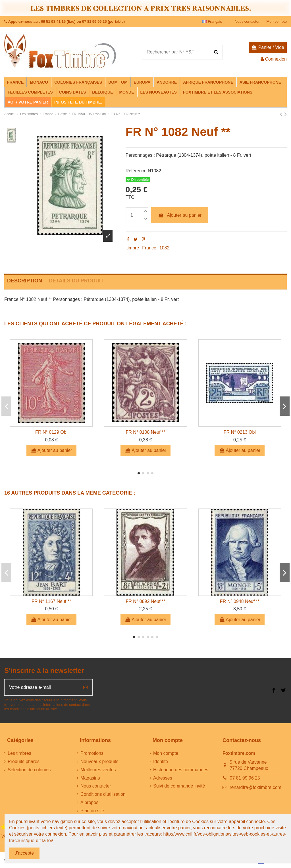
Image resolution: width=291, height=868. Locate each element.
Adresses (163, 778)
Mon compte (277, 21)
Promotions (92, 753)
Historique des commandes (181, 770)
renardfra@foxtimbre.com (255, 787)
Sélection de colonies (29, 770)
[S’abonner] (86, 687)
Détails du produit (76, 281)
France (149, 248)
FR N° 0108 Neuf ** (146, 432)
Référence (136, 171)
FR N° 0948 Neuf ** (240, 601)
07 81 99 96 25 (245, 778)
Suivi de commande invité (179, 786)
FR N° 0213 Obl (240, 432)
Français (215, 21)
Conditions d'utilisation (103, 794)
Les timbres (19, 753)
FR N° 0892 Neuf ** (146, 601)
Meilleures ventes (98, 770)
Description (25, 281)
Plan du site (92, 811)
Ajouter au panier (180, 215)
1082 (165, 248)
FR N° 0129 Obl (51, 432)
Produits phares (24, 761)
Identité (161, 761)
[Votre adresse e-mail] (42, 687)
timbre (133, 248)
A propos (89, 802)
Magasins (90, 778)
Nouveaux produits (99, 761)
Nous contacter (248, 21)
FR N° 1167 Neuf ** (51, 601)
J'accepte (24, 853)
